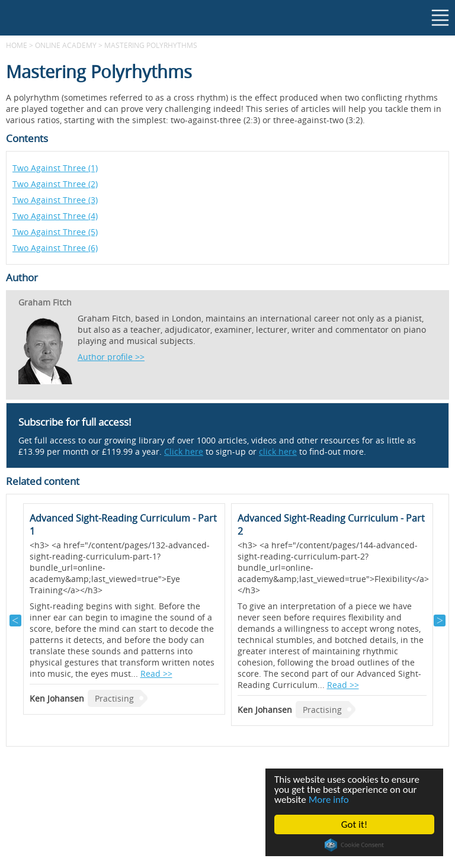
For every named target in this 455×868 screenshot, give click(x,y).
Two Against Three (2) (55, 184)
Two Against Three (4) (55, 216)
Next (440, 621)
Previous (15, 621)
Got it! (354, 824)
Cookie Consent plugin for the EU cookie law (354, 845)
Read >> (156, 673)
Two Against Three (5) (55, 232)
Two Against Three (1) (55, 168)
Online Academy (66, 45)
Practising (114, 698)
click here (278, 451)
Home (17, 45)
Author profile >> (111, 357)
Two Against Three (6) (55, 248)
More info (329, 800)
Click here (184, 451)
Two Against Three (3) (55, 200)
